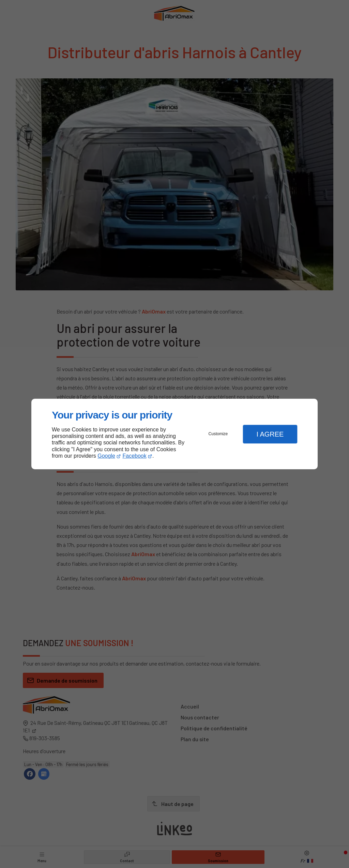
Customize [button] (218, 434)
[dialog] (174, 434)
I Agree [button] (270, 434)
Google (106, 456)
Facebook (135, 456)
